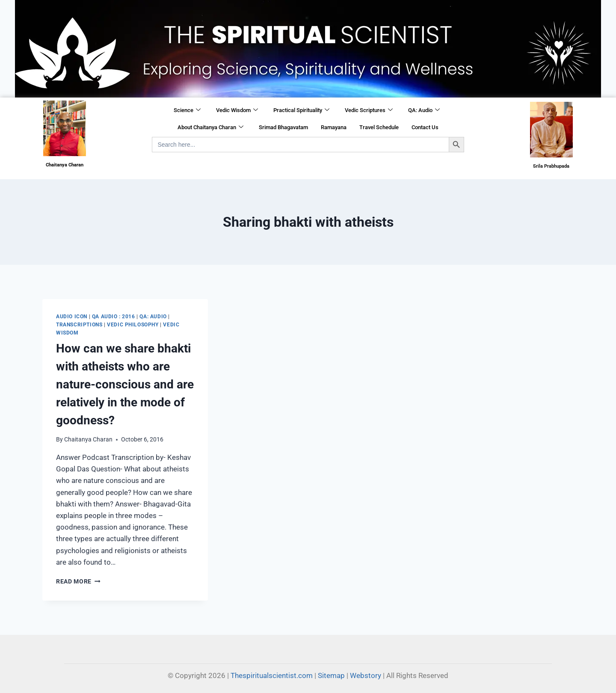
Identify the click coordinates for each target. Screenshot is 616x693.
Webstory (366, 675)
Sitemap (331, 675)
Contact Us (425, 127)
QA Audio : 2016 (114, 317)
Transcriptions (79, 325)
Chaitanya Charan (88, 439)
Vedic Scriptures (369, 110)
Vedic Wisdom (237, 110)
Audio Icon (72, 317)
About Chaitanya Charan (210, 127)
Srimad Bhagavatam (283, 127)
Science (187, 110)
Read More (78, 581)
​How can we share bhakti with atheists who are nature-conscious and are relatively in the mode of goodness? (125, 384)
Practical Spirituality (301, 110)
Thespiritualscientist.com (272, 675)
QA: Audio (424, 110)
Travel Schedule (379, 127)
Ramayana (334, 127)
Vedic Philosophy (133, 325)
